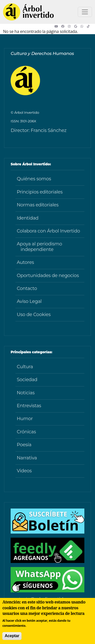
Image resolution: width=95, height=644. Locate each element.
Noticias (26, 393)
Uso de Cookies (34, 315)
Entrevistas (29, 406)
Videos (24, 471)
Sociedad (27, 380)
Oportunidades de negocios (48, 276)
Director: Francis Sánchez (39, 130)
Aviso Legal (29, 301)
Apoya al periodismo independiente (39, 247)
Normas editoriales (38, 205)
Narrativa (27, 458)
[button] (58, 26)
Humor (25, 419)
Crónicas (26, 432)
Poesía (24, 445)
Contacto (27, 288)
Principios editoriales (40, 192)
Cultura (25, 367)
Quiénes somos (34, 179)
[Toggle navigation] (85, 12)
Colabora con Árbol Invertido (48, 231)
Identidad (28, 218)
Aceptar (12, 636)
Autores (25, 262)
